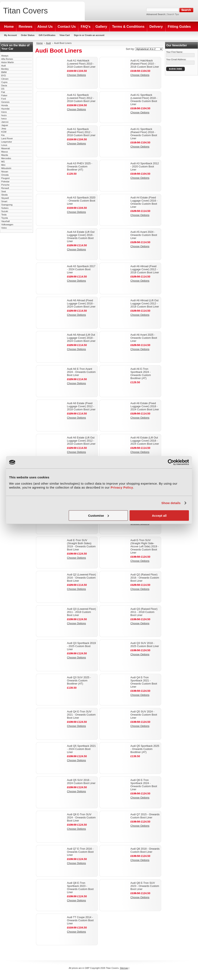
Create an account (95, 35)
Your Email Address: (176, 59)
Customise (98, 515)
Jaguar (5, 125)
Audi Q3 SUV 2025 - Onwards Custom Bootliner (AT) (79, 680)
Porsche (5, 185)
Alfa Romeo (7, 59)
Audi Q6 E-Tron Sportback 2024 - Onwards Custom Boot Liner (144, 785)
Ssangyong (7, 205)
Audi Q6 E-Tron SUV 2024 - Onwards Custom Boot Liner (81, 817)
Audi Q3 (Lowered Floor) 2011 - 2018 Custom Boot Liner (81, 612)
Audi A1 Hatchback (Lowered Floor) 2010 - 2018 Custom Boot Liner (81, 64)
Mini (3, 165)
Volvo (4, 228)
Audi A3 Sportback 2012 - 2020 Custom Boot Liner (145, 166)
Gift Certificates (47, 35)
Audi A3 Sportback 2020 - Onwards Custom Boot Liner (81, 201)
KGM (4, 132)
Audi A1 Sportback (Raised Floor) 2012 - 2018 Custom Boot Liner (81, 132)
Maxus (5, 152)
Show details (171, 503)
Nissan (5, 172)
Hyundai (5, 109)
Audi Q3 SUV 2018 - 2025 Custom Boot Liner (145, 645)
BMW (4, 72)
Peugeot (5, 178)
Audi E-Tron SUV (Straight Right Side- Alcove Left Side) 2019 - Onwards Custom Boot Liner (145, 546)
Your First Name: (175, 52)
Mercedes (6, 158)
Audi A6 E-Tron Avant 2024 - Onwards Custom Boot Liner (81, 372)
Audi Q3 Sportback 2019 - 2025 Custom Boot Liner (81, 646)
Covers (25, 11)
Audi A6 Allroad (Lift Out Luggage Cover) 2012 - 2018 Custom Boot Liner (145, 303)
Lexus (4, 145)
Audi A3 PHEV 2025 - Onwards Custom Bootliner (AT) (80, 166)
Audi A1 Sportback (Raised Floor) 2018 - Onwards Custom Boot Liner (144, 134)
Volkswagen (7, 225)
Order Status (28, 35)
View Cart (65, 35)
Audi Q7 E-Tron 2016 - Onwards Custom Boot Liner (80, 852)
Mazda (5, 155)
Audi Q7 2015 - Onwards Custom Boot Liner (145, 816)
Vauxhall (5, 221)
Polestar (5, 181)
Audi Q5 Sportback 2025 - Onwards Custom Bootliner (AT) (145, 749)
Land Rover (7, 138)
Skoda (4, 195)
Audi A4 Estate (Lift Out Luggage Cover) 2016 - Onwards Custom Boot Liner (81, 237)
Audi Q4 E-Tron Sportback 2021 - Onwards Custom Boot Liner (144, 682)
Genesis (5, 102)
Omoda (5, 175)
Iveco (4, 119)
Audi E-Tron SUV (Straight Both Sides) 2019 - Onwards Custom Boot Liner (81, 545)
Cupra (4, 82)
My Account (10, 35)
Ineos (4, 112)
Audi (4, 66)
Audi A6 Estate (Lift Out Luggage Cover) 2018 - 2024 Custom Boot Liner (145, 441)
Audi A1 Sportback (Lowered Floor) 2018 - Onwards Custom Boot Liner (144, 100)
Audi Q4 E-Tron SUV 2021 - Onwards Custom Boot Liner (81, 715)
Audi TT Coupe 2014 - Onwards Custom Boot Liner (80, 920)
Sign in (78, 35)
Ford (4, 99)
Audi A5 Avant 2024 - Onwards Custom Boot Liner (144, 235)
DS (3, 89)
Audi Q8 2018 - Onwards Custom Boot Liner (145, 850)
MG (3, 162)
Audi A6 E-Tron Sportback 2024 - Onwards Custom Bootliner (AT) (141, 374)
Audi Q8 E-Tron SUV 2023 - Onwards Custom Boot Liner (145, 886)
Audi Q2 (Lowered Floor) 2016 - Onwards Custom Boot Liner (81, 578)
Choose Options (76, 75)
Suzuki (5, 211)
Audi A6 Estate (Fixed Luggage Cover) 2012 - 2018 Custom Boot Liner (81, 406)
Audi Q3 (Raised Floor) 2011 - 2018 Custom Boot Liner (144, 612)
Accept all (159, 515)
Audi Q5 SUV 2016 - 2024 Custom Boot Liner (81, 782)
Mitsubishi (6, 168)
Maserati (6, 148)
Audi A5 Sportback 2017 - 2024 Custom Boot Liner (81, 269)
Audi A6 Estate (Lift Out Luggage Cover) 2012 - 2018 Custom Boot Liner (81, 441)
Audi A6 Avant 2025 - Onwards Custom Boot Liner (144, 338)
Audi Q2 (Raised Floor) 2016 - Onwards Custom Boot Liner (145, 578)
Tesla (4, 215)
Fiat (3, 92)
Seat (4, 191)
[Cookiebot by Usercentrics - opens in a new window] (171, 462)
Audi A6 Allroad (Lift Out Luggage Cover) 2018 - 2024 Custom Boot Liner (81, 338)
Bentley (5, 69)
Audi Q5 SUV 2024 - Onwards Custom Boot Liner (144, 715)
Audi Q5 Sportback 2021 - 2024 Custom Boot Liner (81, 749)
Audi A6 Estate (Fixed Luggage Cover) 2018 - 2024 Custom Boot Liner (145, 406)
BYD (4, 76)
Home (40, 43)
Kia (3, 135)
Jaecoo (5, 122)
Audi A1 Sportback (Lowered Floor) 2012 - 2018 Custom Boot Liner (81, 98)
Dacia (4, 85)
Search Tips (173, 14)
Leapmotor (7, 142)
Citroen (5, 79)
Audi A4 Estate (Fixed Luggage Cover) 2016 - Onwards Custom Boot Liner (144, 202)
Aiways (5, 56)
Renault (5, 188)
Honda (5, 105)
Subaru (5, 208)
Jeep (4, 129)
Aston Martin (8, 62)
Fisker (4, 95)
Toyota (5, 218)
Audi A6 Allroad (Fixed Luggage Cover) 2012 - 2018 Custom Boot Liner (145, 269)
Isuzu (4, 115)
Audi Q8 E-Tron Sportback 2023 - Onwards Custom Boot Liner (80, 888)
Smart (4, 201)
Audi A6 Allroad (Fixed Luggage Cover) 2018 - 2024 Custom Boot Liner (81, 303)
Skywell (5, 198)
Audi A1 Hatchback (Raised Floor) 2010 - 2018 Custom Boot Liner (145, 64)
